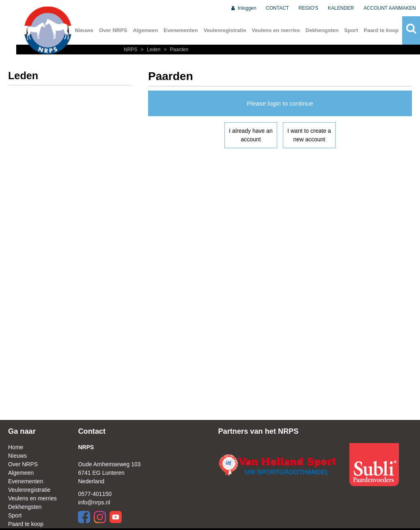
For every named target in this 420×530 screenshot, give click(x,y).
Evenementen (181, 30)
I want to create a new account (309, 135)
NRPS (131, 50)
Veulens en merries (276, 30)
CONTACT (277, 8)
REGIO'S (309, 8)
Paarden (175, 50)
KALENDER (341, 8)
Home (16, 447)
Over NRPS (113, 30)
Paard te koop (381, 30)
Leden (150, 50)
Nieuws (84, 30)
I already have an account (251, 135)
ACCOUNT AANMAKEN (390, 8)
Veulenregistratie (225, 30)
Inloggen (243, 8)
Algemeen (145, 30)
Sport (351, 30)
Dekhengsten (322, 30)
